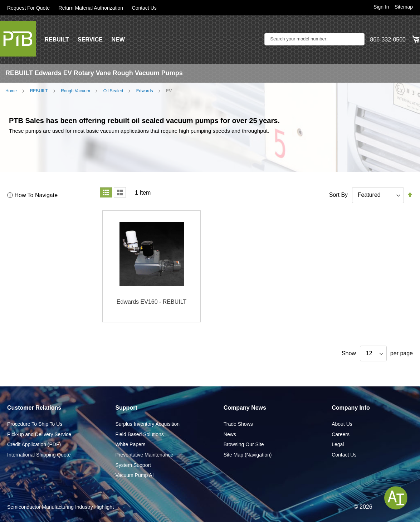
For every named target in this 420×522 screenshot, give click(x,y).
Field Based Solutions (139, 434)
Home (11, 91)
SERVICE (90, 40)
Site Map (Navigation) (248, 455)
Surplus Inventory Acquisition (147, 424)
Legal (338, 444)
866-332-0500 (388, 40)
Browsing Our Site (244, 444)
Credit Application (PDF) (34, 444)
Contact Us (144, 8)
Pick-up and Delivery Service (39, 434)
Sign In (381, 7)
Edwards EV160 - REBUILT (152, 302)
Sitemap (404, 7)
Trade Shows (238, 424)
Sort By (338, 195)
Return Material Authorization (91, 8)
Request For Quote (28, 8)
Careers (341, 434)
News (230, 434)
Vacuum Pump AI (134, 475)
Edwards (145, 91)
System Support (133, 465)
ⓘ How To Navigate (32, 195)
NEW (118, 40)
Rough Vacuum (75, 91)
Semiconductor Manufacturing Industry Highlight (60, 507)
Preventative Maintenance (144, 455)
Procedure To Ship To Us (35, 424)
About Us (342, 424)
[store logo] (18, 39)
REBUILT (57, 40)
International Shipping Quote (39, 455)
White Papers (130, 444)
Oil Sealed (113, 91)
